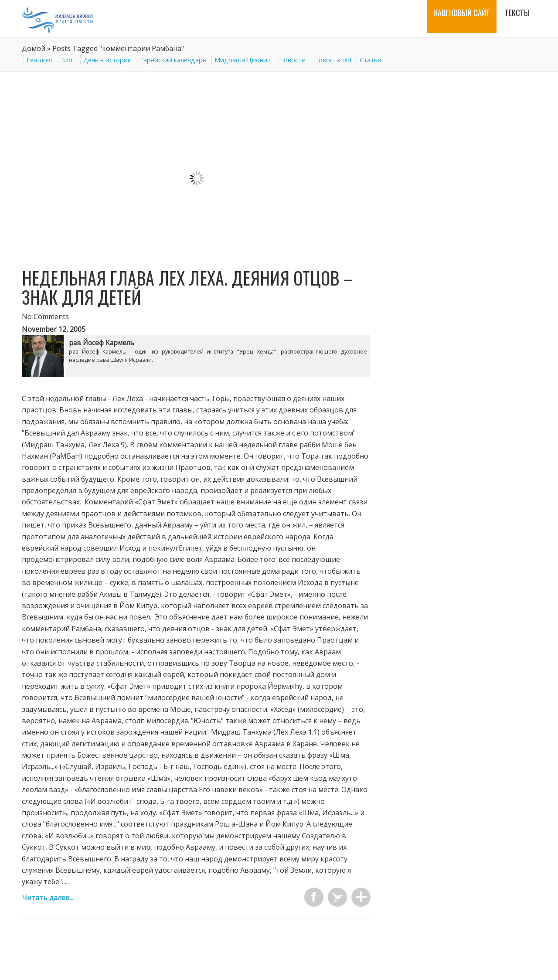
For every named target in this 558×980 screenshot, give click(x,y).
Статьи (371, 60)
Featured (40, 60)
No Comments (45, 316)
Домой (34, 48)
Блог (68, 60)
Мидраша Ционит (243, 60)
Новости (292, 60)
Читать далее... (48, 898)
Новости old (333, 60)
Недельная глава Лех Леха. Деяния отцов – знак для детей (187, 287)
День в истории (107, 60)
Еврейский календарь (173, 60)
